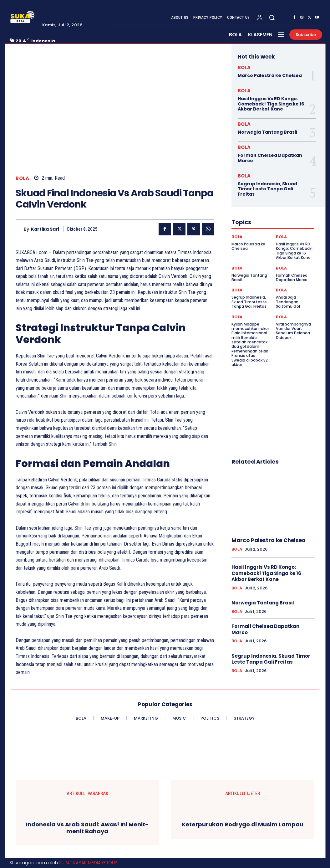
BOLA (22, 178)
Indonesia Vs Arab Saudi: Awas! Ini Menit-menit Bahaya (87, 828)
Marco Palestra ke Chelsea (270, 75)
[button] (272, 18)
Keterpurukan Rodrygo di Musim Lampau (243, 824)
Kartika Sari (45, 229)
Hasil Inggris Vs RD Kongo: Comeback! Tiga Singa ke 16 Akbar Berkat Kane (271, 104)
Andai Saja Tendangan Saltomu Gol (288, 302)
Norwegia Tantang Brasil (267, 132)
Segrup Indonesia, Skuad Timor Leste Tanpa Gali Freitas (267, 189)
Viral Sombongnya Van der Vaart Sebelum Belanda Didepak (293, 331)
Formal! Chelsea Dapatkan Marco (270, 158)
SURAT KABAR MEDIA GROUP (88, 863)
